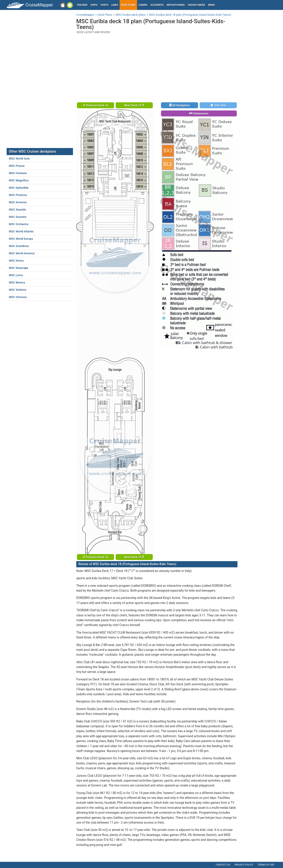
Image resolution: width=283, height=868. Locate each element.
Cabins (143, 5)
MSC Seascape (19, 268)
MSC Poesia (17, 166)
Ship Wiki (218, 105)
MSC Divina (16, 261)
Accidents (157, 5)
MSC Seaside (17, 210)
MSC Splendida (19, 188)
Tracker (82, 5)
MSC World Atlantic (21, 231)
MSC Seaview (18, 217)
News (212, 5)
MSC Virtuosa (18, 297)
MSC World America (22, 253)
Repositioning (176, 5)
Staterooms (199, 113)
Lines (115, 5)
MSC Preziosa (18, 195)
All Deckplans (180, 105)
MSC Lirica (16, 275)
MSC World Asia (19, 159)
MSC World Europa (21, 239)
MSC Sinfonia (18, 290)
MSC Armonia (18, 202)
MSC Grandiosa (19, 246)
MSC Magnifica (19, 180)
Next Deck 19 (134, 105)
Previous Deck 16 (96, 105)
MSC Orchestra (19, 224)
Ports (104, 5)
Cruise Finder (197, 5)
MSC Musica (17, 282)
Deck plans (128, 5)
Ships (94, 5)
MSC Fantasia (18, 173)
